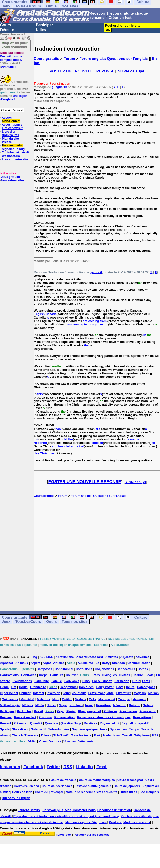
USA (155, 735)
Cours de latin (22, 792)
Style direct (20, 729)
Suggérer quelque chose (90, 729)
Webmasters (11, 156)
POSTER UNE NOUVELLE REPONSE (82, 71)
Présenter (21, 723)
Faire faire (42, 681)
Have (120, 687)
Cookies (115, 822)
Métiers (27, 705)
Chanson (119, 663)
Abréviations (65, 657)
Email (102, 767)
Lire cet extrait (12, 128)
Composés (44, 669)
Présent (6, 723)
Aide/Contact (11, 121)
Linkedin (84, 767)
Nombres (76, 705)
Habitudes (86, 687)
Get (14, 687)
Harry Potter (105, 687)
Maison (154, 693)
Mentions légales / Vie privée (86, 822)
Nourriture (103, 705)
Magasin (140, 693)
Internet (39, 693)
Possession (148, 711)
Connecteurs (126, 669)
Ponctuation (128, 711)
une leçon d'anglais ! (13, 98)
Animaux (22, 663)
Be (98, 663)
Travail (127, 735)
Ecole (149, 675)
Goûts (23, 687)
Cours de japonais (127, 786)
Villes (43, 741)
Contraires (29, 675)
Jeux (6, 6)
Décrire (138, 675)
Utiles (41, 30)
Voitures (55, 741)
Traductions (111, 735)
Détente (7, 30)
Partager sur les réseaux (91, 835)
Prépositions (142, 717)
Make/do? (27, 699)
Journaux (79, 693)
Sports (5, 729)
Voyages (70, 741)
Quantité (36, 723)
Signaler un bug (13, 149)
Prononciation (65, 717)
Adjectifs (127, 657)
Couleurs (57, 675)
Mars (56, 699)
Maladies (43, 699)
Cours (6, 25)
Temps (134, 729)
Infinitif (25, 693)
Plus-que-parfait (90, 711)
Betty (106, 663)
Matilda (67, 699)
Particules (24, 711)
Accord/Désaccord (90, 657)
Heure (130, 687)
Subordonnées (59, 729)
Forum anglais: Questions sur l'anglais (114, 59)
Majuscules (10, 699)
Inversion (53, 693)
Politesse (110, 711)
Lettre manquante (101, 693)
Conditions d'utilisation (114, 810)
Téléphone (142, 735)
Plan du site (10, 138)
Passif (38, 711)
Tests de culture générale (93, 786)
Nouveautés (10, 135)
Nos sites (70, 6)
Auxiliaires (85, 663)
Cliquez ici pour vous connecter (15, 45)
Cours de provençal (49, 792)
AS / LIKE (46, 657)
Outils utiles (128, 792)
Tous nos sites (75, 622)
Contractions (9, 675)
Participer (44, 25)
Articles (59, 663)
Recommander (12, 145)
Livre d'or (9, 132)
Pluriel (71, 711)
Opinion (135, 705)
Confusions (84, 669)
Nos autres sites (13, 180)
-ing (34, 657)
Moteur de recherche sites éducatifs (91, 792)
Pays (60, 711)
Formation (122, 681)
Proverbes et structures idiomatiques (104, 717)
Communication (139, 663)
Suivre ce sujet (131, 71)
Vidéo (32, 741)
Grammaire (38, 687)
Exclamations (22, 681)
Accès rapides (12, 125)
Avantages (8, 67)
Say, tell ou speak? (135, 723)
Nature (51, 705)
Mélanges (139, 699)
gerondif (96, 272)
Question (51, 723)
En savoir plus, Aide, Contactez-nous (69, 810)
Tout (97, 735)
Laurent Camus (29, 810)
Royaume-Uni (109, 723)
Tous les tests (81, 735)
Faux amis (72, 681)
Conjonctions (105, 669)
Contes (143, 669)
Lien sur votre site (15, 159)
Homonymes (146, 687)
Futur (136, 681)
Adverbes (142, 657)
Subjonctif (38, 729)
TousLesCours (28, 6)
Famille (57, 681)
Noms (89, 705)
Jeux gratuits (10, 177)
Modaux (81, 699)
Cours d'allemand (26, 786)
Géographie (68, 687)
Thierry (46, 735)
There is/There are (25, 735)
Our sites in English (16, 798)
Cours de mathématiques (97, 780)
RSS (68, 767)
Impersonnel (9, 693)
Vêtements (86, 741)
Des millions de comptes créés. (12, 56)
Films (86, 681)
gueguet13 (59, 87)
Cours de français (63, 780)
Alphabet (7, 663)
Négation (120, 705)
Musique (124, 699)
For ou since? (102, 681)
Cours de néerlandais (57, 786)
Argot (47, 663)
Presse (7, 142)
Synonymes (118, 729)
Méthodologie (10, 705)
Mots (92, 699)
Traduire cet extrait (15, 152)
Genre (4, 687)
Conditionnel (64, 669)
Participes (7, 711)
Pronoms (45, 717)
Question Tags (71, 723)
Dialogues (110, 675)
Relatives (90, 723)
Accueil (7, 118)
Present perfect (25, 717)
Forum (69, 59)
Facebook (33, 767)
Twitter (53, 767)
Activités (112, 657)
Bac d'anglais (149, 792)
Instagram (10, 767)
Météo (40, 705)
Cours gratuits (46, 59)
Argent (35, 663)
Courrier (72, 675)
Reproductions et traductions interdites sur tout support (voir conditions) (66, 816)
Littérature (123, 693)
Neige (63, 705)
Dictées (125, 675)
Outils (51, 6)
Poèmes (6, 717)
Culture (141, 617)
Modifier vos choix (137, 822)
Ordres (148, 705)
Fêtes (146, 681)
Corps (43, 675)
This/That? (61, 735)
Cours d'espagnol (130, 780)
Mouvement (107, 699)
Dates (95, 675)
